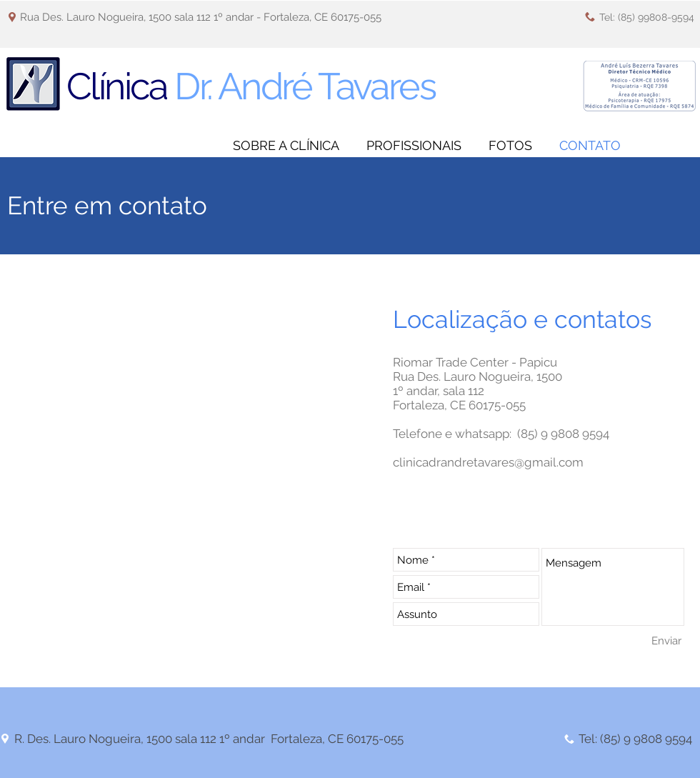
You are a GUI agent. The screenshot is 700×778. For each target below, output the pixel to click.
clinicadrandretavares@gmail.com (488, 462)
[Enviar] (666, 640)
